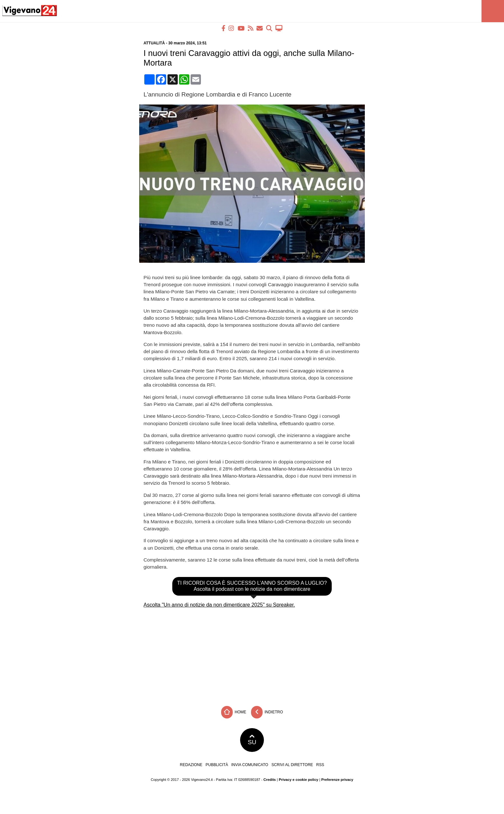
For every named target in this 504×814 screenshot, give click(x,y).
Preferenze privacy (337, 780)
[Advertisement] (252, 654)
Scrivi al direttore (292, 765)
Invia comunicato (250, 765)
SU (252, 740)
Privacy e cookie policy (298, 780)
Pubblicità (217, 765)
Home (234, 712)
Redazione (191, 765)
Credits (270, 780)
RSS (320, 765)
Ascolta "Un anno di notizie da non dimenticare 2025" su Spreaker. (219, 605)
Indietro (267, 712)
